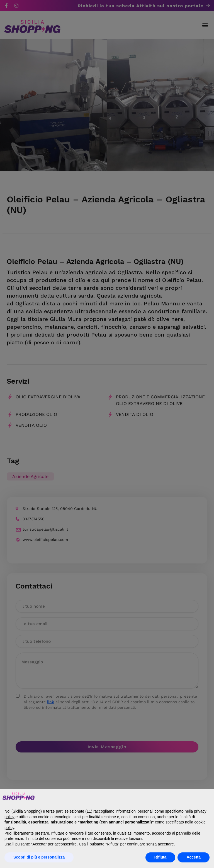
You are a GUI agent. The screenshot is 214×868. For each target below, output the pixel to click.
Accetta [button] (194, 857)
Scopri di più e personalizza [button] (39, 857)
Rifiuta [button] (160, 857)
